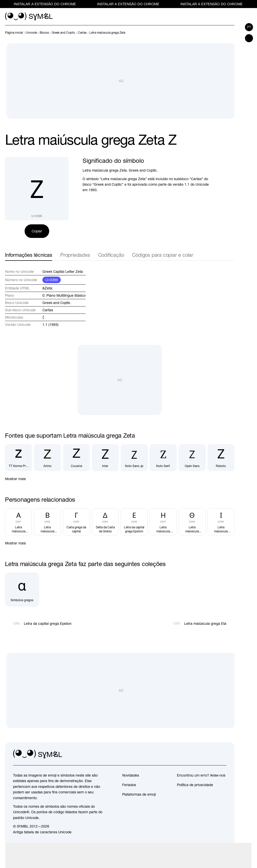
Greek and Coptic (56, 303)
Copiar (37, 231)
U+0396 (52, 280)
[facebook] (222, 754)
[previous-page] (14, 33)
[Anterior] (222, 33)
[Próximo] (231, 33)
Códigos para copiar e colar (163, 255)
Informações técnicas (29, 255)
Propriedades (75, 255)
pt (249, 27)
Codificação (111, 255)
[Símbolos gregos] (22, 590)
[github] (211, 754)
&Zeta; (48, 288)
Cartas (48, 310)
